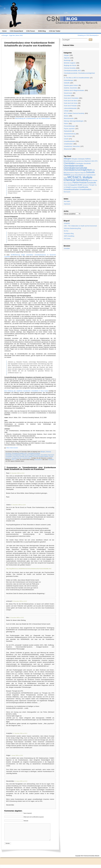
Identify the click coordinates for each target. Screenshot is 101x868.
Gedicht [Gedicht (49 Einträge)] (67, 175)
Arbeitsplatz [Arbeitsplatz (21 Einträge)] (81, 159)
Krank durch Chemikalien (71, 98)
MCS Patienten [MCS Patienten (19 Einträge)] (68, 183)
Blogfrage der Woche (70, 65)
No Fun (66, 231)
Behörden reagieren (70, 63)
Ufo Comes (67, 239)
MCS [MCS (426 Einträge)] (71, 177)
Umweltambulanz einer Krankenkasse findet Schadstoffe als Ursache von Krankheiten (29, 44)
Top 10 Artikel (68, 136)
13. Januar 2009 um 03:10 (21, 781)
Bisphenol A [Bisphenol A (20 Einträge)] (88, 161)
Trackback (51, 460)
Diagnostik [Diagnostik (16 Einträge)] (83, 173)
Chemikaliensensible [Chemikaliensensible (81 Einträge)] (74, 166)
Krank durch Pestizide (19, 456)
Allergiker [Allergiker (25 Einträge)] (75, 159)
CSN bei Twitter (55, 31)
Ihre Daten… (68, 201)
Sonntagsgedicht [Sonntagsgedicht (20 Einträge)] (72, 185)
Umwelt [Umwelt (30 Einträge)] (68, 187)
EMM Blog (42, 31)
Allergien (43, 452)
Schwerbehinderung (70, 134)
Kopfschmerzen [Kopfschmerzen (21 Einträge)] (91, 175)
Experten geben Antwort (71, 85)
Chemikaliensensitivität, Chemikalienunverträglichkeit (79, 73)
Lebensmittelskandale (70, 108)
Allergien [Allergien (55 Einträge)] (67, 159)
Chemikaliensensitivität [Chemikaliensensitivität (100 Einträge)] (75, 168)
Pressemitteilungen (69, 126)
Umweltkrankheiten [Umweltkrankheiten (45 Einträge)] (71, 189)
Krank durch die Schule (71, 103)
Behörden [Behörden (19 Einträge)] (81, 161)
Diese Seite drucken (12, 448)
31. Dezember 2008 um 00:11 (20, 733)
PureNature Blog (69, 234)
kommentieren (38, 460)
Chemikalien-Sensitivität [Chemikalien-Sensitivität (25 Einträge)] (83, 163)
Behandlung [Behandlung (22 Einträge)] (67, 161)
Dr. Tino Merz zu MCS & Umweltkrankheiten (77, 78)
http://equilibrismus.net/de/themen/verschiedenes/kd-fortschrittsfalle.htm (29, 569)
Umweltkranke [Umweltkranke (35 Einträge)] (83, 187)
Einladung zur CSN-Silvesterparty (87, 35)
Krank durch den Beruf (70, 101)
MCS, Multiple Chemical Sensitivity (34, 456)
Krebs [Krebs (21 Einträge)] (65, 178)
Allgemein (67, 58)
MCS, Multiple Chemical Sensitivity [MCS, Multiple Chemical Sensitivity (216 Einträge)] (78, 179)
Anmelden (67, 248)
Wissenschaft (68, 149)
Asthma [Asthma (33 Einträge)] (88, 159)
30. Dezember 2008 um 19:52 (17, 618)
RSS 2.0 (14, 460)
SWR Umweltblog (69, 236)
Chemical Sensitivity (70, 68)
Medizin (46, 456)
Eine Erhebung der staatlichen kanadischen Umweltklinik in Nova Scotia (26, 391)
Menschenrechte (69, 118)
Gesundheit (44, 455)
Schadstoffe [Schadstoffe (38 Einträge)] (92, 183)
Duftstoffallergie (68, 80)
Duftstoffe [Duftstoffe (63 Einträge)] (90, 172)
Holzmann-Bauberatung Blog (72, 228)
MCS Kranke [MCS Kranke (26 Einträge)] (93, 180)
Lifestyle (66, 111)
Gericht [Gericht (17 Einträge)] (72, 175)
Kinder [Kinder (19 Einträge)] (84, 175)
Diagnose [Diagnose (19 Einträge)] (77, 173)
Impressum (67, 204)
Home (4, 31)
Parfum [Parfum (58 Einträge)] (76, 183)
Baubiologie (67, 60)
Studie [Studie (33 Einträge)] (80, 185)
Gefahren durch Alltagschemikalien (31, 455)
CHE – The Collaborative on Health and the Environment (80, 226)
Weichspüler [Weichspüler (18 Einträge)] (67, 192)
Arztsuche (67, 223)
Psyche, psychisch (69, 129)
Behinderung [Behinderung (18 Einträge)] (75, 161)
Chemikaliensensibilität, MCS (19, 453)
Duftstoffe (67, 83)
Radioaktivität (68, 131)
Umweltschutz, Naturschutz (72, 146)
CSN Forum (30, 31)
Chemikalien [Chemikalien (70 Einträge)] (69, 163)
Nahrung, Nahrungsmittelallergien (74, 121)
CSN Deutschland (16, 31)
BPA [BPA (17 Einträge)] (93, 161)
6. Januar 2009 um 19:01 (17, 755)
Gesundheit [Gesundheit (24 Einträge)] (78, 175)
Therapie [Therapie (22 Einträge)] (92, 185)
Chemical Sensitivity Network (91, 859)
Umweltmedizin (26, 458)
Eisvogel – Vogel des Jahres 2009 (13, 35)
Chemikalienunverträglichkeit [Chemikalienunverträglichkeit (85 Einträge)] (78, 170)
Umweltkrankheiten (17, 458)
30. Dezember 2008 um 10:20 (19, 601)
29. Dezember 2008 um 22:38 (18, 505)
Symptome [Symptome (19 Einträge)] (86, 185)
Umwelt (66, 139)
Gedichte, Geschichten (71, 88)
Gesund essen (68, 93)
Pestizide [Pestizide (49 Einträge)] (83, 183)
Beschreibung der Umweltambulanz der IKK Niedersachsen (33, 118)
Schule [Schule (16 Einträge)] (65, 185)
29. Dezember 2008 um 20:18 (17, 473)
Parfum (66, 124)
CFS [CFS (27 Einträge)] (96, 161)
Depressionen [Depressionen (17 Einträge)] (70, 173)
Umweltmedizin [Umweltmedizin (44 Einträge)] (85, 189)
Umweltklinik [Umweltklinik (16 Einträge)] (74, 187)
